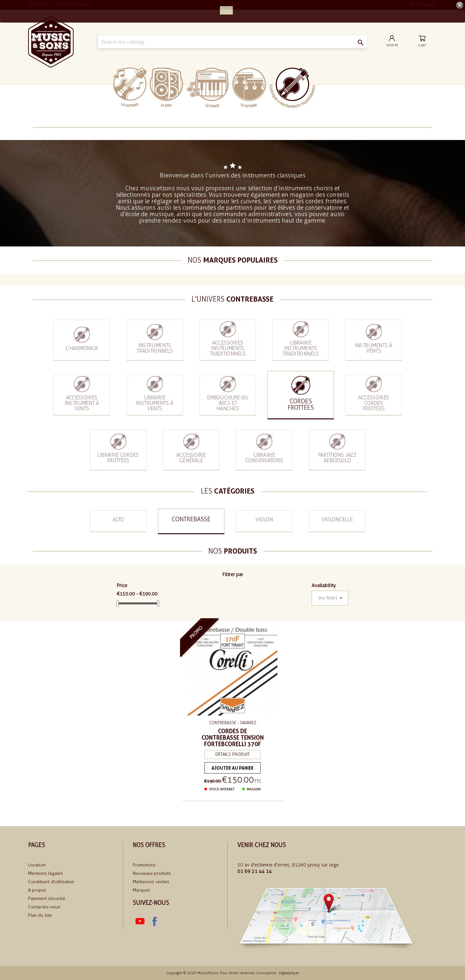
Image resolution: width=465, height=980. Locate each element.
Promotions (144, 865)
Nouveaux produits (152, 873)
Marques (141, 890)
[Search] (232, 42)
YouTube (140, 921)
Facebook (154, 921)
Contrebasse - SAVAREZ (232, 722)
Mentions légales (46, 873)
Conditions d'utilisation (51, 882)
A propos (37, 890)
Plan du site (40, 915)
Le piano (208, 88)
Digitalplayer (289, 973)
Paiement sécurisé (47, 899)
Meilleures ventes (151, 882)
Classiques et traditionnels (292, 88)
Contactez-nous (44, 907)
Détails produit (232, 751)
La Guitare (130, 87)
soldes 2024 (335, 87)
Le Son (166, 87)
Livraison (37, 865)
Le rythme (249, 88)
